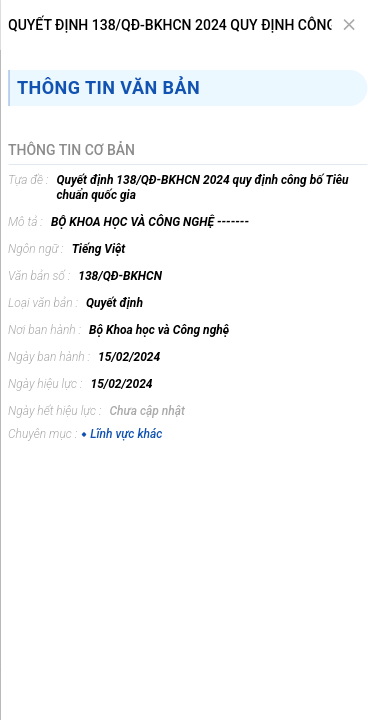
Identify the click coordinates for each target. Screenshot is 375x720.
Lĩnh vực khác (121, 434)
